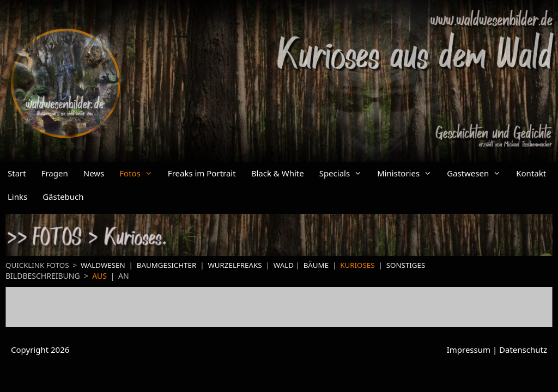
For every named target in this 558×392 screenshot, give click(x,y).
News (94, 173)
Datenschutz (523, 350)
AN (124, 276)
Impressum (469, 350)
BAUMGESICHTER (166, 265)
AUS (99, 276)
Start (17, 173)
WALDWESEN (103, 265)
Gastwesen (478, 173)
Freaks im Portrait (202, 173)
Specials (344, 173)
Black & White (278, 173)
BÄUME (316, 265)
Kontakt (531, 173)
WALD (284, 265)
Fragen (55, 173)
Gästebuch (63, 197)
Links (17, 197)
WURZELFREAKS (236, 265)
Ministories (408, 173)
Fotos (140, 173)
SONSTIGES (406, 265)
